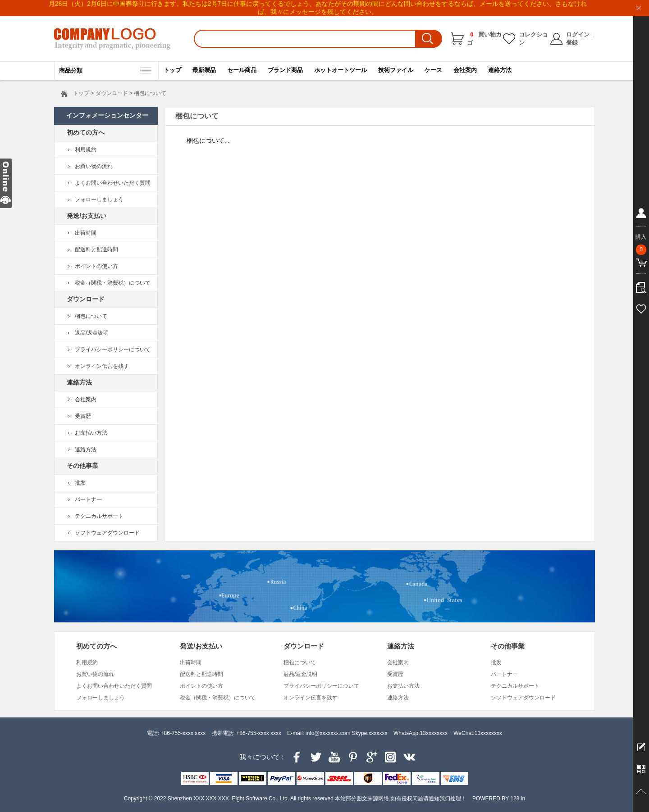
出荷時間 (86, 233)
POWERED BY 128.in (499, 798)
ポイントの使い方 (96, 266)
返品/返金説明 (92, 333)
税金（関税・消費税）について (113, 283)
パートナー (88, 499)
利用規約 (86, 150)
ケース (433, 70)
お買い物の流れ (94, 166)
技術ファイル (396, 70)
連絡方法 (500, 70)
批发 (80, 483)
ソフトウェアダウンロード (107, 533)
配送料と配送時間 (96, 249)
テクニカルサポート (99, 516)
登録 (572, 43)
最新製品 (204, 70)
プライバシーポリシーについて (113, 349)
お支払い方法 (91, 433)
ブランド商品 (285, 70)
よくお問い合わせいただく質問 (113, 183)
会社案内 (465, 70)
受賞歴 (83, 416)
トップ (172, 70)
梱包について (91, 316)
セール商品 (242, 70)
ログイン (578, 34)
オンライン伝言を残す (102, 366)
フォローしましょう (99, 200)
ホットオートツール (340, 70)
